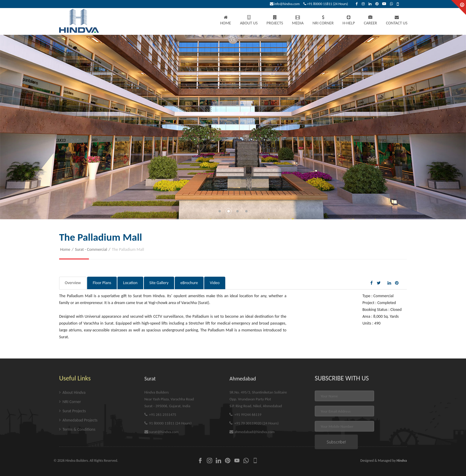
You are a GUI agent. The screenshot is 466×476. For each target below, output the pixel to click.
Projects (275, 20)
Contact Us (397, 20)
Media (298, 20)
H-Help (349, 20)
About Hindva (72, 422)
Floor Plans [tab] (102, 283)
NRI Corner (323, 20)
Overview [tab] (73, 283)
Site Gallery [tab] (159, 283)
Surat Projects (73, 440)
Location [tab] (130, 283)
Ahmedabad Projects (78, 450)
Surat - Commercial (91, 249)
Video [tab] (215, 283)
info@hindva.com (285, 4)
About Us (249, 20)
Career (370, 20)
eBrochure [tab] (189, 283)
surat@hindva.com (162, 461)
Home (226, 20)
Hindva (402, 461)
